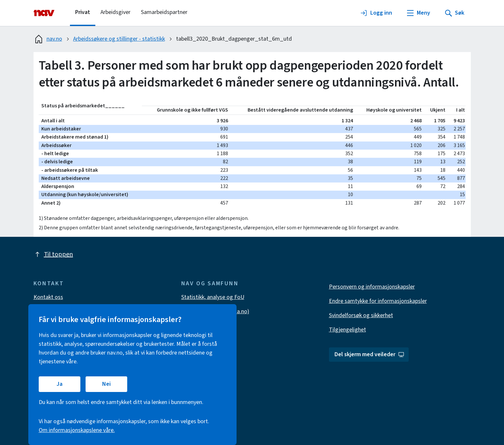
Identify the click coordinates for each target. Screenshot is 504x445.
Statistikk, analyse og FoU (213, 297)
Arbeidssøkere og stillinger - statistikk (119, 39)
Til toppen (53, 254)
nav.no (48, 39)
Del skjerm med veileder (369, 354)
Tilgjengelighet (347, 330)
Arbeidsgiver (116, 12)
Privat (83, 12)
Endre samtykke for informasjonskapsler (378, 301)
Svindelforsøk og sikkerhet (361, 315)
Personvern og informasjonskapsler (372, 287)
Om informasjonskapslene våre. (77, 430)
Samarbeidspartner (164, 12)
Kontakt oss (48, 297)
